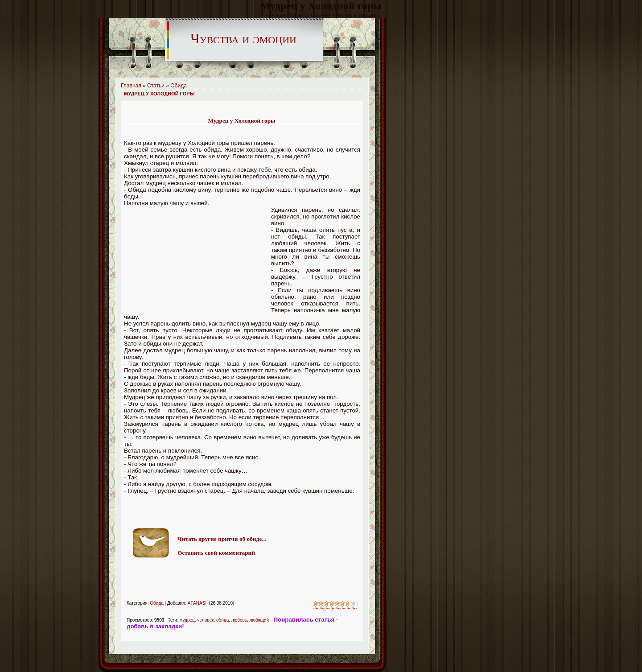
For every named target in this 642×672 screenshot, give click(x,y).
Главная (131, 86)
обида (222, 620)
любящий (259, 620)
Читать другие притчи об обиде (220, 539)
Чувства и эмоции (243, 38)
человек (205, 620)
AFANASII (198, 603)
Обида (179, 86)
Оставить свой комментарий (216, 553)
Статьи (156, 86)
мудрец (187, 620)
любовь (239, 620)
